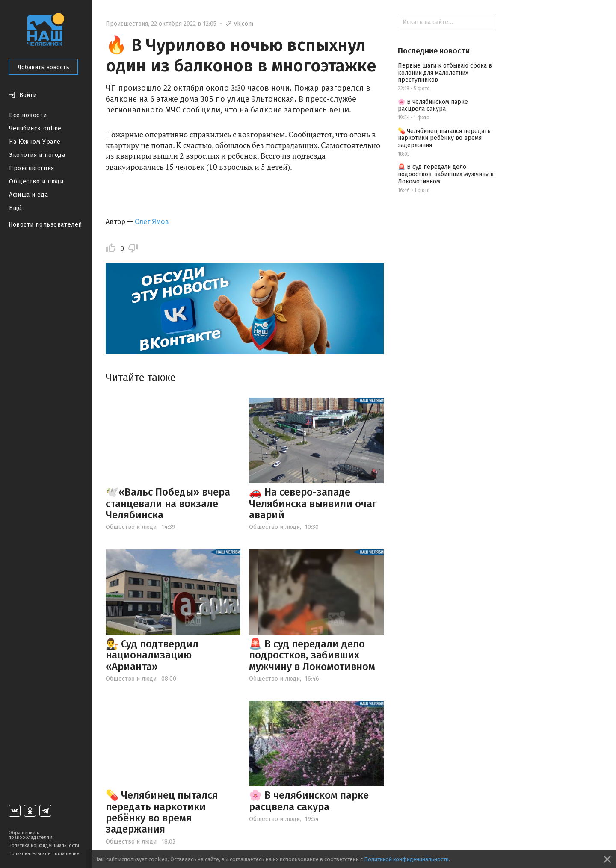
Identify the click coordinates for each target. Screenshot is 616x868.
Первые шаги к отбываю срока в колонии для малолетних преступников (445, 73)
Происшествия (32, 168)
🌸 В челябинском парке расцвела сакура (309, 801)
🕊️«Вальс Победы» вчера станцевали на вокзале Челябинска (168, 503)
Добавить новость (43, 67)
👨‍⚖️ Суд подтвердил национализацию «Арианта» (152, 655)
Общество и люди (36, 182)
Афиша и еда (28, 195)
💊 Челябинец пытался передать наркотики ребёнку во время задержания (162, 812)
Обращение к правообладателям (30, 835)
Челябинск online (35, 128)
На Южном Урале (35, 142)
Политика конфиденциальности (44, 846)
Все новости (28, 115)
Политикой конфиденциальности (406, 859)
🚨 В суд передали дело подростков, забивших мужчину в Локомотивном (312, 655)
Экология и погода (37, 155)
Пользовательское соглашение (44, 854)
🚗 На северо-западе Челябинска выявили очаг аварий (313, 503)
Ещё (15, 208)
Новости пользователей (45, 225)
